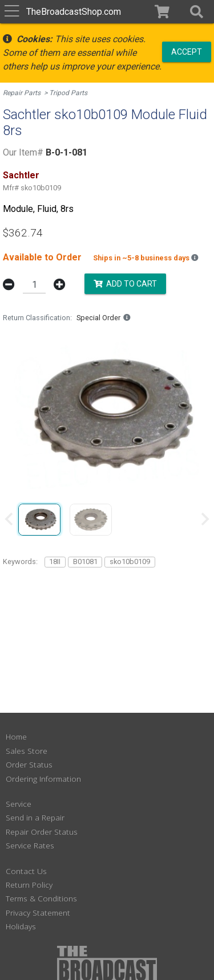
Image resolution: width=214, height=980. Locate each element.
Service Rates (30, 845)
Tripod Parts (68, 93)
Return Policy (29, 885)
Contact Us (26, 871)
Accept (187, 51)
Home (16, 736)
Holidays (21, 926)
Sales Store (27, 751)
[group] (39, 519)
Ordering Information (43, 779)
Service (19, 804)
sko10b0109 (130, 562)
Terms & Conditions (41, 898)
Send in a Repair (35, 817)
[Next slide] (204, 519)
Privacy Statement (38, 912)
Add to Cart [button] (125, 284)
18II (55, 562)
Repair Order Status (42, 832)
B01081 (85, 562)
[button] (197, 12)
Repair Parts (22, 93)
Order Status (29, 764)
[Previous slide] (10, 519)
